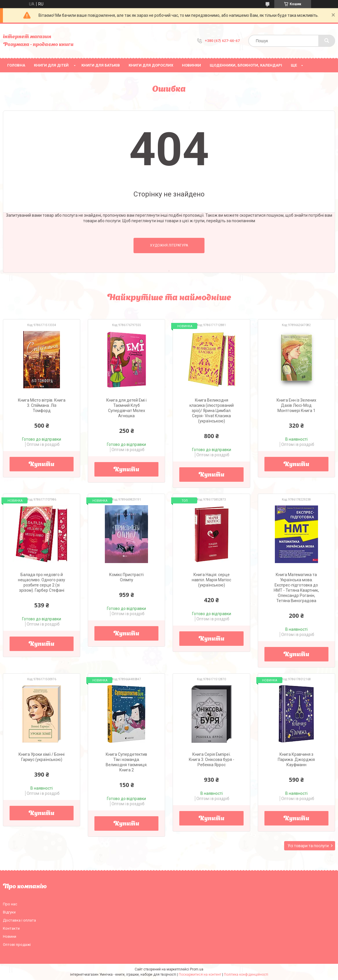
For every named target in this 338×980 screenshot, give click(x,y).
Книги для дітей (51, 65)
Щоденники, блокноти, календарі (246, 65)
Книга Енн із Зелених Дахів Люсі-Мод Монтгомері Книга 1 (296, 405)
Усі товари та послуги (308, 846)
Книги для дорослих (151, 65)
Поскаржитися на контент (200, 975)
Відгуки (9, 912)
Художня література (169, 245)
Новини (10, 936)
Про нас (10, 904)
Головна (16, 65)
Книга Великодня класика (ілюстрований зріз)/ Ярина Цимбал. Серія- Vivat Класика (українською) (212, 411)
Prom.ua (197, 969)
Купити (42, 465)
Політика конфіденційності (246, 975)
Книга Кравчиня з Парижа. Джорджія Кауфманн (296, 760)
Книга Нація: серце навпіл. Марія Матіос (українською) (211, 580)
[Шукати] (327, 41)
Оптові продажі (17, 945)
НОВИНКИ (191, 65)
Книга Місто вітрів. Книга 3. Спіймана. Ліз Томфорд (42, 405)
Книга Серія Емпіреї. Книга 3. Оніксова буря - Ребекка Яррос (212, 760)
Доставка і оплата (19, 920)
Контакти (11, 928)
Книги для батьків (101, 65)
